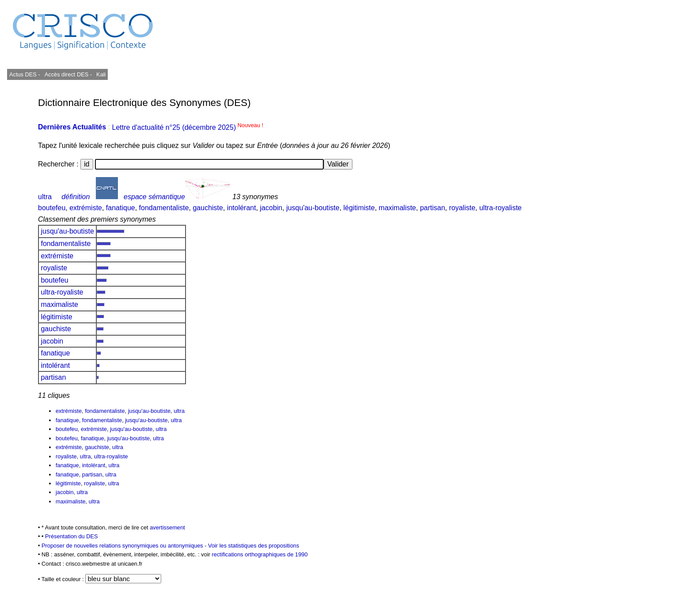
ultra (45, 197)
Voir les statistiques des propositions (253, 546)
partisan (433, 208)
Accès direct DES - (68, 74)
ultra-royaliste (500, 208)
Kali (101, 74)
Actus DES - (25, 74)
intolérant (242, 208)
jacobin (271, 208)
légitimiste (359, 208)
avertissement (167, 527)
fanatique (121, 208)
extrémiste (86, 208)
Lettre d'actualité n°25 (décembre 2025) (187, 127)
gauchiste (208, 208)
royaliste (462, 208)
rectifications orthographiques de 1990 (260, 554)
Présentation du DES (72, 536)
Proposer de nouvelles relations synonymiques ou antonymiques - (125, 546)
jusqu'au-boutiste (313, 208)
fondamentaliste (164, 208)
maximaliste (397, 208)
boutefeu (52, 208)
